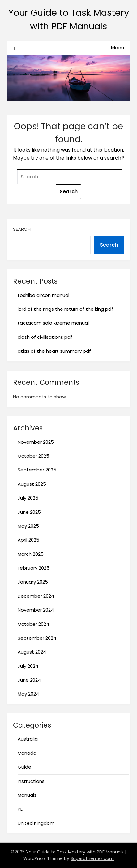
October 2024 (33, 624)
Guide (24, 767)
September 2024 (37, 638)
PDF (22, 809)
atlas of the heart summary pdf (54, 351)
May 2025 (28, 526)
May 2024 (28, 694)
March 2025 (31, 554)
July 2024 (28, 666)
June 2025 (29, 512)
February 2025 (34, 568)
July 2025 (28, 498)
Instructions (31, 781)
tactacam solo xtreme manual (53, 323)
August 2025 (32, 484)
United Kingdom (36, 823)
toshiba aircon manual (43, 295)
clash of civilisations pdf (45, 337)
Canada (27, 753)
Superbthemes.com (92, 858)
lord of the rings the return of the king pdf (65, 309)
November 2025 (36, 442)
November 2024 (36, 610)
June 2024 (29, 680)
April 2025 (28, 540)
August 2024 (32, 652)
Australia (28, 739)
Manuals (27, 795)
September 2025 (37, 470)
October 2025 (33, 456)
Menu (117, 48)
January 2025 (33, 582)
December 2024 (36, 596)
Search (22, 229)
